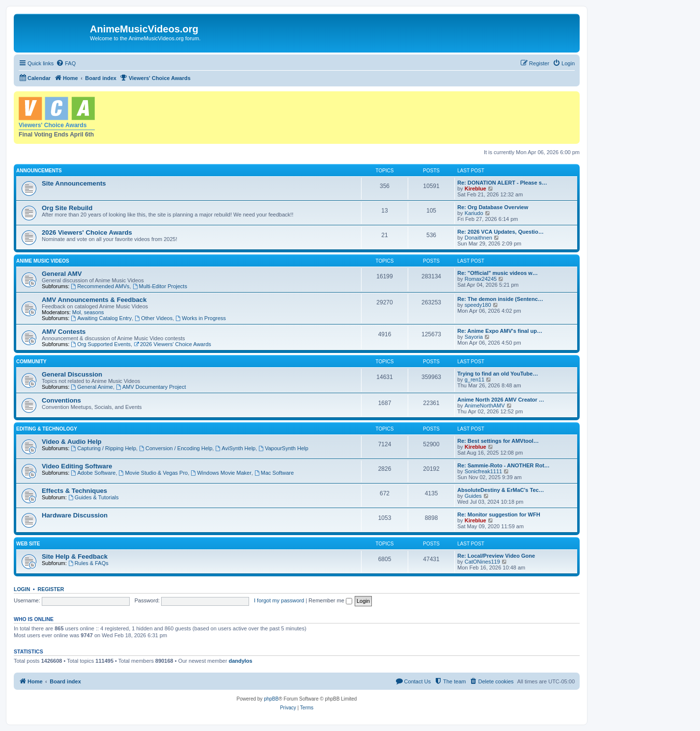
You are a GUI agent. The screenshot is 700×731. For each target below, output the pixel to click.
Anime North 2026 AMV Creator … (501, 400)
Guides (473, 496)
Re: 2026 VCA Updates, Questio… (501, 232)
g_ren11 (475, 379)
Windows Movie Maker (221, 473)
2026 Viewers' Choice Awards (87, 232)
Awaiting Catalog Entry (101, 318)
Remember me (330, 600)
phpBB (271, 699)
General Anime (92, 387)
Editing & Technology (47, 429)
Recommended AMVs (100, 286)
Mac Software (274, 473)
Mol (77, 312)
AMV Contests (64, 332)
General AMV (62, 274)
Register (51, 589)
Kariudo (474, 213)
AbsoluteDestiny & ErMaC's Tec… (501, 490)
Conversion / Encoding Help (176, 448)
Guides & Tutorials (94, 497)
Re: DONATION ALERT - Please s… (502, 183)
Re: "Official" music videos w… (498, 273)
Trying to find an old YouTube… (498, 374)
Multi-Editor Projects (160, 286)
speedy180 (478, 305)
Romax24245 (481, 279)
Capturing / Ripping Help (103, 448)
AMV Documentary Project (151, 387)
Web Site (28, 544)
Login (22, 589)
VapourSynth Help (283, 448)
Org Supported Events (101, 344)
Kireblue (476, 189)
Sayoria (474, 337)
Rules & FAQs (88, 563)
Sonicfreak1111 (483, 471)
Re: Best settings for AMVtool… (498, 441)
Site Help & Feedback (75, 556)
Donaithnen (478, 238)
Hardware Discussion (75, 515)
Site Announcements (74, 183)
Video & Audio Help (72, 442)
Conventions (61, 400)
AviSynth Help (235, 448)
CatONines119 (482, 562)
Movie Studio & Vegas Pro (154, 473)
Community (31, 362)
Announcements (39, 171)
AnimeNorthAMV (485, 406)
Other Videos (154, 318)
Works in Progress (201, 318)
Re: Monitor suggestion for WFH (499, 514)
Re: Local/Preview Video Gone (496, 556)
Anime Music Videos (43, 261)
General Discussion (72, 374)
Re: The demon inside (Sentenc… (500, 299)
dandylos (240, 661)
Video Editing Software (77, 466)
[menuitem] (66, 63)
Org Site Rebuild (67, 208)
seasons (94, 312)
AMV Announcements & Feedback (94, 300)
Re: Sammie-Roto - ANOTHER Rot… (504, 465)
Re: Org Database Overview (493, 207)
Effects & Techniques (74, 491)
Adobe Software (93, 473)
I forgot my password (279, 600)
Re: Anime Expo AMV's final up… (500, 331)
